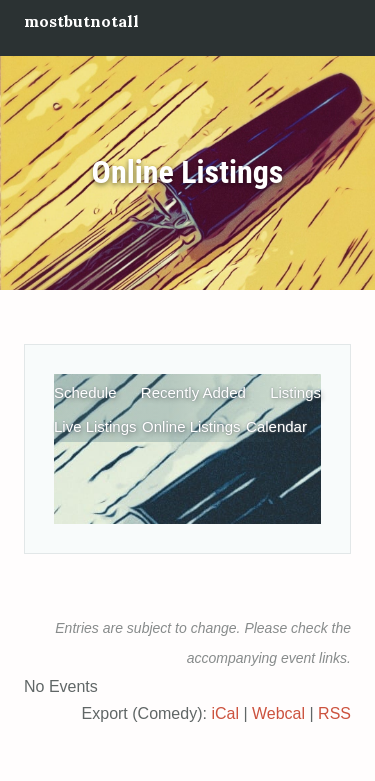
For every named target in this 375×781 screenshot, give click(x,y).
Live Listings (95, 426)
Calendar (276, 426)
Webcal (278, 713)
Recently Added (193, 392)
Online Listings (188, 173)
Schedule (85, 392)
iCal (225, 713)
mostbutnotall (81, 21)
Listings (295, 392)
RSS (334, 713)
